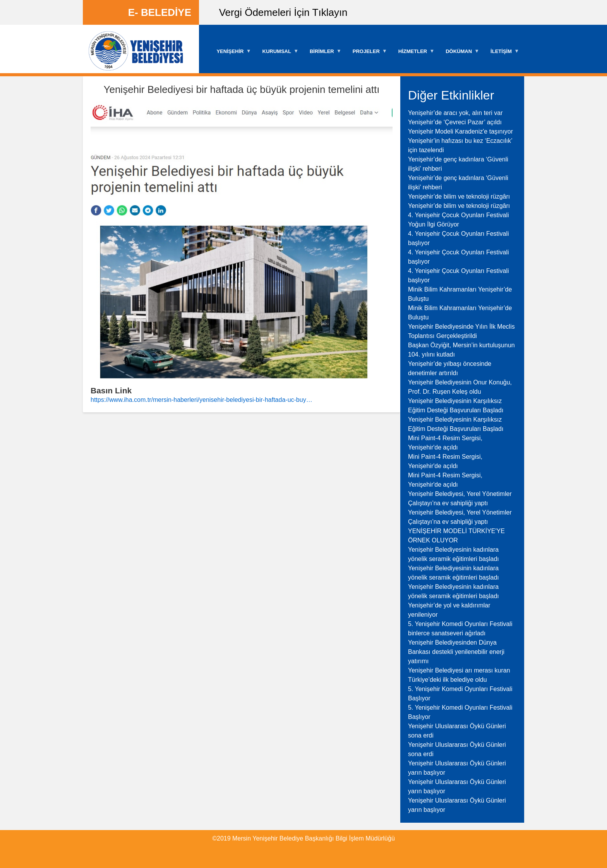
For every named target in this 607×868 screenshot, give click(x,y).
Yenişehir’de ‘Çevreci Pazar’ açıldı (455, 122)
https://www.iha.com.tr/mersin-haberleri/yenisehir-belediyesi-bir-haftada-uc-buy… (201, 400)
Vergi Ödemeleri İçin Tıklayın (283, 12)
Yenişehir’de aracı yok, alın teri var (455, 113)
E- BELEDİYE (160, 12)
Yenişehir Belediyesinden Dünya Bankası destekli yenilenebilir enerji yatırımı (456, 652)
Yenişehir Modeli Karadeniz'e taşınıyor (460, 131)
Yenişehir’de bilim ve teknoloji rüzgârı (459, 196)
